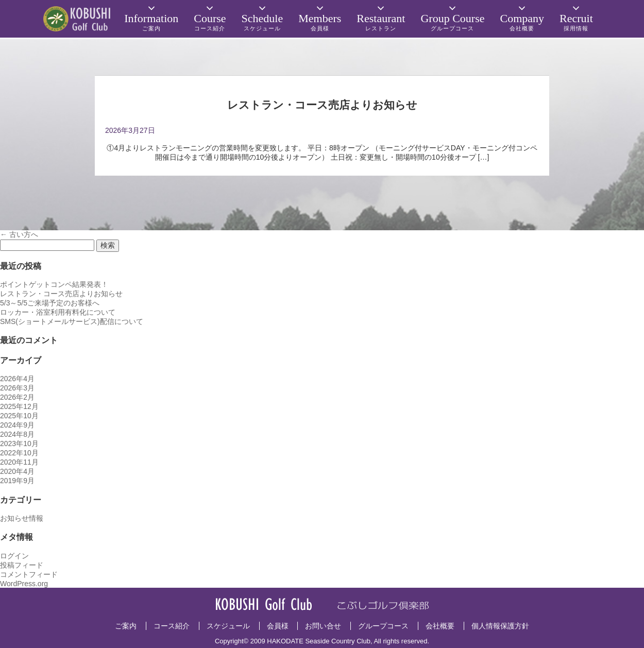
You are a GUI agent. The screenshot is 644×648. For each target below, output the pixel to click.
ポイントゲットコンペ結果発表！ (54, 284)
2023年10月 (19, 444)
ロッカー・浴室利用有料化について (58, 312)
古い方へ (19, 234)
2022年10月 (19, 453)
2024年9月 (17, 425)
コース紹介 (172, 626)
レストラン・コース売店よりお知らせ (61, 294)
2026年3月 (17, 388)
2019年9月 (17, 481)
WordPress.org (24, 584)
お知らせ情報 (22, 518)
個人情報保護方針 (500, 626)
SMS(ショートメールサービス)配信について (72, 321)
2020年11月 (19, 462)
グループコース (383, 626)
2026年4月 (17, 379)
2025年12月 (19, 406)
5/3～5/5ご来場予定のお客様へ (50, 303)
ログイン (14, 556)
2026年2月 (17, 397)
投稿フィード (22, 565)
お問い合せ (323, 626)
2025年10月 (19, 416)
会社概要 (440, 626)
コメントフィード (29, 574)
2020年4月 (17, 471)
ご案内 (126, 626)
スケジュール (228, 626)
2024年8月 (17, 434)
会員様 (278, 626)
